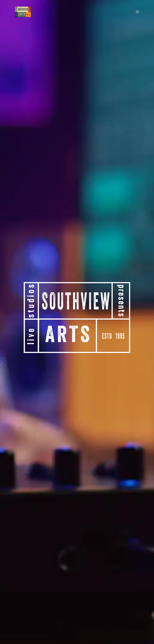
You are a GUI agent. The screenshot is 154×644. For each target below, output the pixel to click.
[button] (137, 12)
